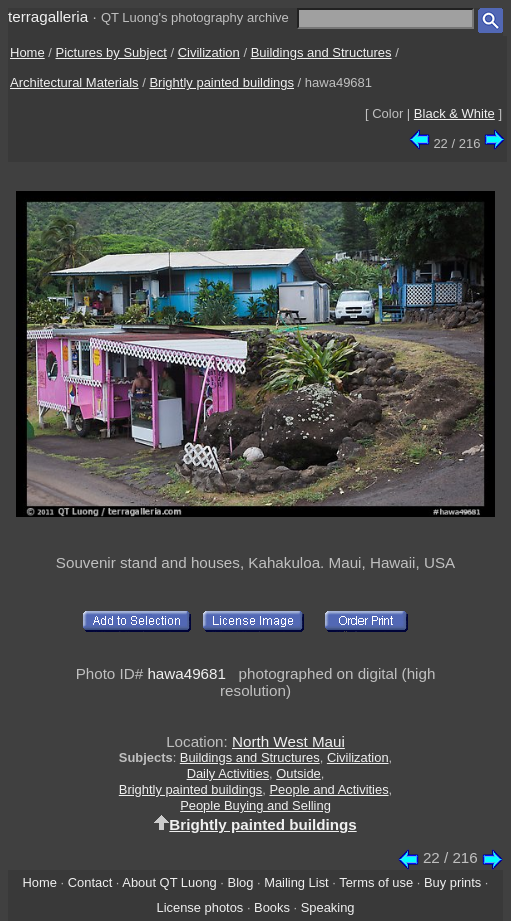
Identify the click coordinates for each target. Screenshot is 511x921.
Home (27, 52)
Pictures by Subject (111, 52)
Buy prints (452, 882)
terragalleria (48, 16)
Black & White (454, 113)
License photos (199, 907)
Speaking (328, 907)
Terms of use (376, 882)
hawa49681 (186, 673)
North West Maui (288, 741)
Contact (90, 882)
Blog (241, 882)
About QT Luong (169, 882)
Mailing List (296, 882)
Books (272, 907)
